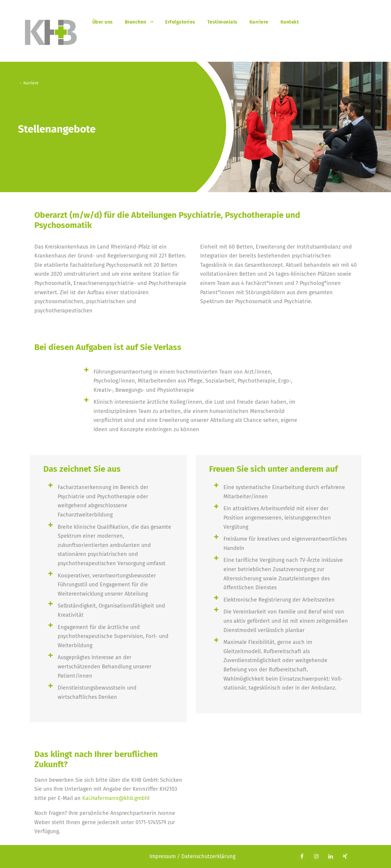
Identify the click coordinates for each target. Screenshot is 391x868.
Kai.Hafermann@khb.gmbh (115, 798)
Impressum (163, 856)
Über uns (103, 22)
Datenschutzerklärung (208, 856)
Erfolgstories (180, 22)
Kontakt (290, 22)
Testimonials (222, 22)
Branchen (136, 22)
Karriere (259, 22)
